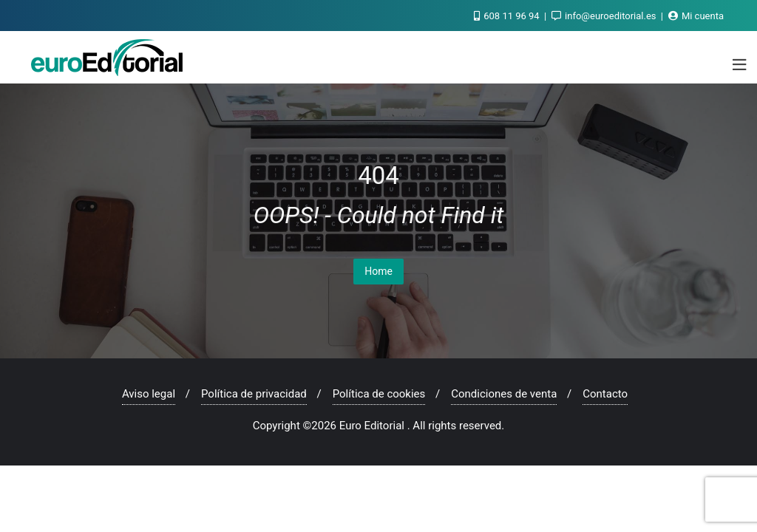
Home (378, 271)
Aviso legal (149, 394)
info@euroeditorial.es (605, 16)
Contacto (605, 394)
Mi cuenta (696, 16)
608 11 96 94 (508, 16)
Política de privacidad (254, 394)
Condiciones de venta (504, 394)
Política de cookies (379, 394)
